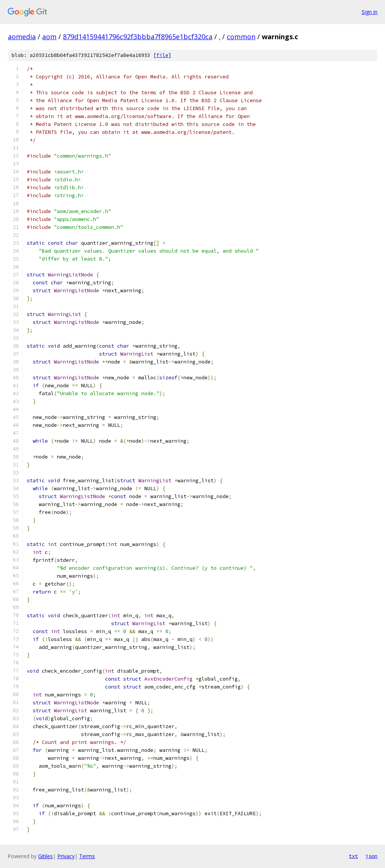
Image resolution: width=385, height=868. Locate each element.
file (162, 55)
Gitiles (45, 856)
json (371, 856)
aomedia (22, 37)
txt (353, 856)
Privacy (66, 856)
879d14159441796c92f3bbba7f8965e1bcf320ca (138, 37)
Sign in (370, 12)
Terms (87, 856)
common (241, 37)
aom (49, 37)
